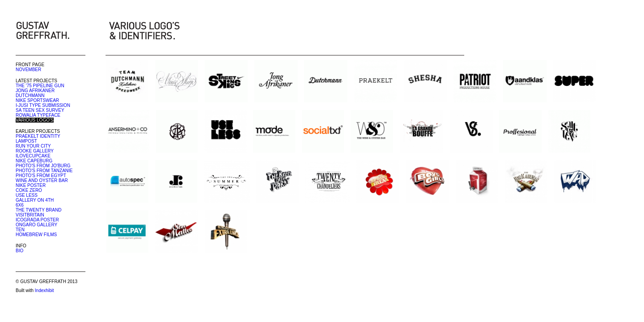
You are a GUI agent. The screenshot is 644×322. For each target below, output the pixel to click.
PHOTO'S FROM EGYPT (41, 176)
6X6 (20, 205)
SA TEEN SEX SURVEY (40, 110)
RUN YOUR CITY (33, 146)
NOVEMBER (28, 70)
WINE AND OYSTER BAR (42, 180)
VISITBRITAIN (30, 215)
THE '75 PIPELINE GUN (40, 86)
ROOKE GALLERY (35, 151)
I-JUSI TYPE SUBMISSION (43, 105)
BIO (19, 251)
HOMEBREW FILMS (36, 235)
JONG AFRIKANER (35, 91)
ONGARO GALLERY (36, 225)
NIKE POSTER (31, 185)
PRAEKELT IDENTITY (38, 136)
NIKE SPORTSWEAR (37, 100)
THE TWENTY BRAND (38, 210)
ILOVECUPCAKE (33, 156)
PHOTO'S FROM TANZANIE (44, 171)
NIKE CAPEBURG (34, 161)
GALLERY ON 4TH (35, 200)
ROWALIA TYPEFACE (38, 115)
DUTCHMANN (30, 95)
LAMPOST (26, 141)
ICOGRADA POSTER (37, 220)
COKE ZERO (29, 190)
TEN (20, 230)
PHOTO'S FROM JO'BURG (43, 166)
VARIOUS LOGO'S (35, 120)
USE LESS (27, 195)
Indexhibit (44, 290)
